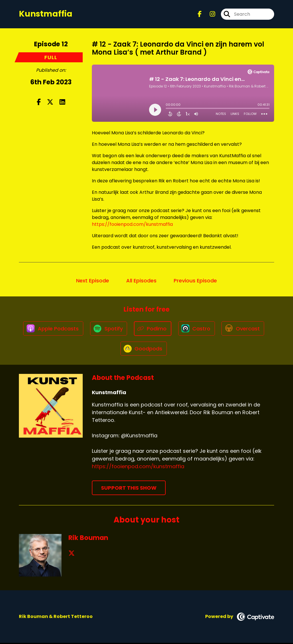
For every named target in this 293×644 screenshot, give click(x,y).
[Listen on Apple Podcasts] (52, 329)
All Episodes (141, 281)
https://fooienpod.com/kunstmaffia (132, 225)
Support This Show (129, 489)
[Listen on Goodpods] (144, 349)
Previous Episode (195, 281)
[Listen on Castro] (197, 329)
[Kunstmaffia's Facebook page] (200, 14)
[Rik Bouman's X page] (72, 554)
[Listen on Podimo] (153, 329)
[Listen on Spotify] (108, 329)
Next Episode (93, 281)
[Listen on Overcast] (244, 329)
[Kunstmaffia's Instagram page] (209, 14)
